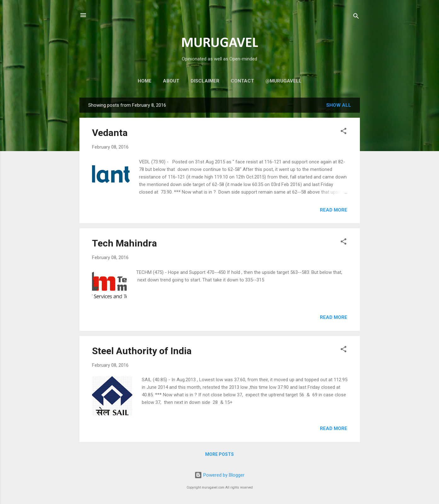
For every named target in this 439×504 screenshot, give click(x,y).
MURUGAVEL (220, 43)
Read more (334, 210)
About (171, 81)
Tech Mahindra (124, 243)
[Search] (356, 17)
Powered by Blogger (220, 475)
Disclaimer (205, 81)
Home (145, 81)
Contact (242, 81)
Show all (339, 105)
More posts (220, 454)
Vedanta (110, 133)
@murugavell (283, 81)
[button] (344, 132)
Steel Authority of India (142, 351)
